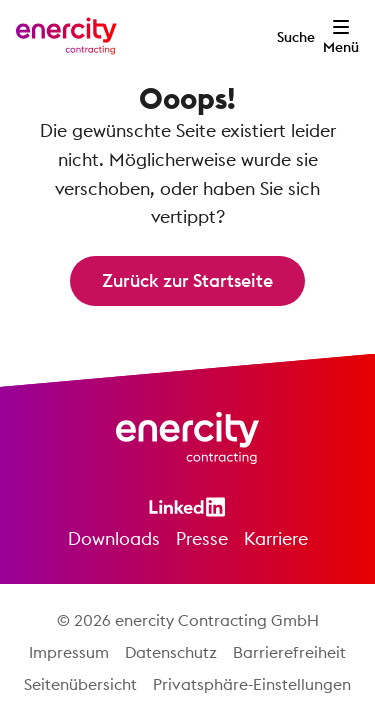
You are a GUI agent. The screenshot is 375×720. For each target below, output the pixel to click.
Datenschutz (171, 652)
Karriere (276, 538)
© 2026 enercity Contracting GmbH (188, 620)
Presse (202, 538)
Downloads (114, 538)
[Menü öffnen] (341, 36)
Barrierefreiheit (289, 652)
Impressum (69, 652)
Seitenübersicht (80, 684)
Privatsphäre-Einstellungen (252, 684)
